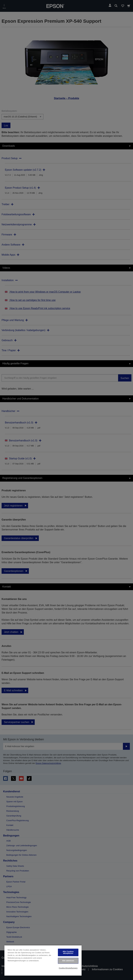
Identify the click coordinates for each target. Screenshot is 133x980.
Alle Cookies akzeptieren (68, 952)
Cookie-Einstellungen (68, 968)
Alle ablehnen (68, 961)
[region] (43, 960)
